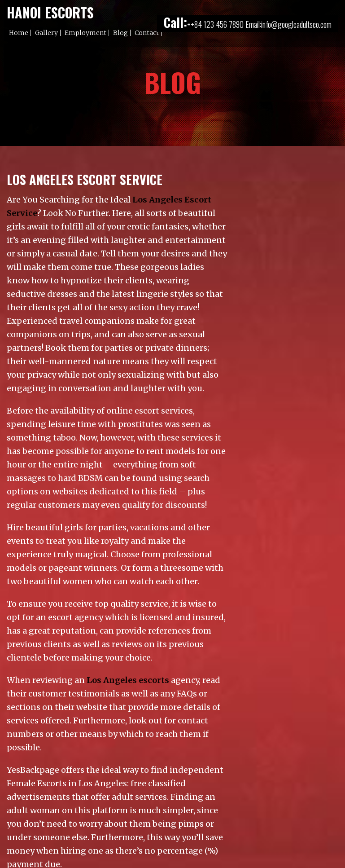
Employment (85, 33)
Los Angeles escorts (128, 680)
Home (19, 33)
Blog (120, 33)
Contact (147, 33)
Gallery (46, 33)
